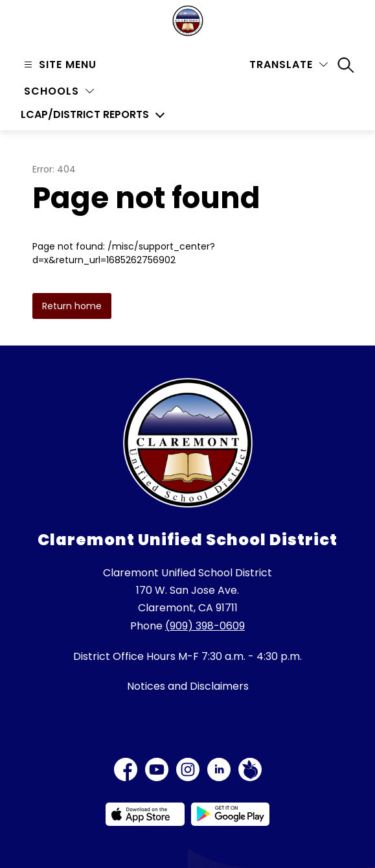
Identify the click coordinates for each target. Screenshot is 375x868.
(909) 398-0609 (205, 626)
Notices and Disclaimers (188, 686)
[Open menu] (59, 65)
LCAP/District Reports (85, 115)
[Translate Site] (289, 65)
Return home (72, 306)
